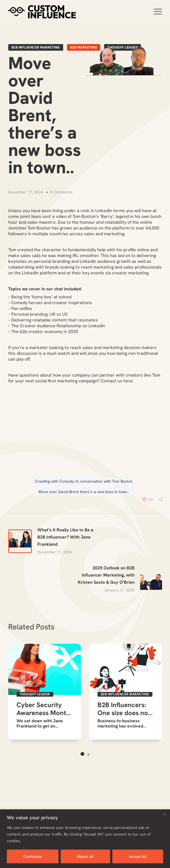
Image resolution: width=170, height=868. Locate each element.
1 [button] (82, 754)
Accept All (138, 856)
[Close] (164, 814)
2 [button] (88, 755)
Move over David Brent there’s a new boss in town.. (84, 492)
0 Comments (61, 192)
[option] (45, 692)
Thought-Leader (35, 694)
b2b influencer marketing (36, 47)
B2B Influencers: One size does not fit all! (124, 709)
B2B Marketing (84, 47)
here (128, 381)
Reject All (85, 856)
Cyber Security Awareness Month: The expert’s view (44, 709)
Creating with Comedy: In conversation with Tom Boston (84, 481)
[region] (85, 839)
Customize (33, 856)
